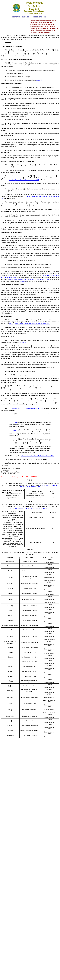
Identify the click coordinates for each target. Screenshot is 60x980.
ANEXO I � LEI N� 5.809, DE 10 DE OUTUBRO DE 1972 (39, 486)
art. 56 (11, 324)
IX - (15, 430)
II (27, 281)
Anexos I (22, 281)
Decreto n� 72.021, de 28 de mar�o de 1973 (28, 408)
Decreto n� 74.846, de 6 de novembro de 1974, (24, 180)
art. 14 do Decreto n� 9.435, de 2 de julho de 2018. (38, 456)
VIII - (15, 422)
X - (15, 439)
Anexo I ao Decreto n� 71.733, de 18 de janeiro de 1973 (30, 279)
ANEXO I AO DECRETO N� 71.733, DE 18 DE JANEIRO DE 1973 (30, 508)
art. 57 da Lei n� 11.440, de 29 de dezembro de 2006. (32, 324)
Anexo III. (39, 80)
